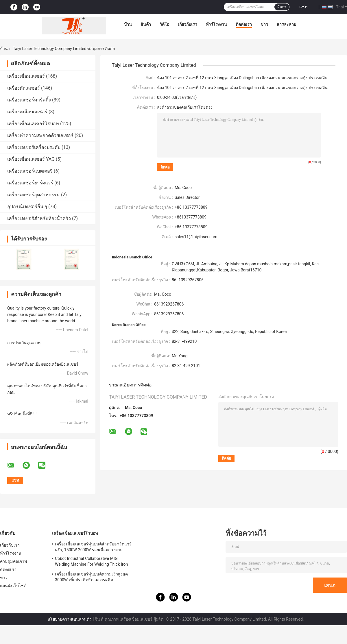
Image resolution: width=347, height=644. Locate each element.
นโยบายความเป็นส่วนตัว (70, 619)
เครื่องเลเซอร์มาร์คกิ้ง (29, 100)
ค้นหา (282, 7)
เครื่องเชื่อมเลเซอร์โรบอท (33, 124)
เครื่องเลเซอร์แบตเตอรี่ (30, 171)
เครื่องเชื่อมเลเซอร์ (26, 76)
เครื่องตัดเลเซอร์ (24, 88)
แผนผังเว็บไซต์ (13, 586)
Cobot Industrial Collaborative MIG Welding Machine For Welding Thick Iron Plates (92, 562)
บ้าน (128, 24)
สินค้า (146, 24)
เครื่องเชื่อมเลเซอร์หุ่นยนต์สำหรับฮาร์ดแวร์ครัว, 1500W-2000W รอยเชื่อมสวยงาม (93, 547)
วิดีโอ (164, 24)
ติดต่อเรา (244, 24)
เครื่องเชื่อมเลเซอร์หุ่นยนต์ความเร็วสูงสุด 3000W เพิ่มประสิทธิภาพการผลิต (91, 577)
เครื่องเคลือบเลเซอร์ (27, 112)
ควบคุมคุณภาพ (13, 561)
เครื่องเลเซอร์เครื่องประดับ (34, 147)
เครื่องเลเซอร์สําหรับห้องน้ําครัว (39, 218)
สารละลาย (286, 24)
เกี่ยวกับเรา (188, 24)
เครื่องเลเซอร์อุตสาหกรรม (34, 195)
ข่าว (264, 24)
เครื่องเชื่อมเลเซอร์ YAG (31, 159)
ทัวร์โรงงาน (216, 24)
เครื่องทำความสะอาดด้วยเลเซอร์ (40, 135)
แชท (303, 7)
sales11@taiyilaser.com (196, 237)
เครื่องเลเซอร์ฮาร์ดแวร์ (30, 183)
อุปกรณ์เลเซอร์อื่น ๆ (27, 207)
